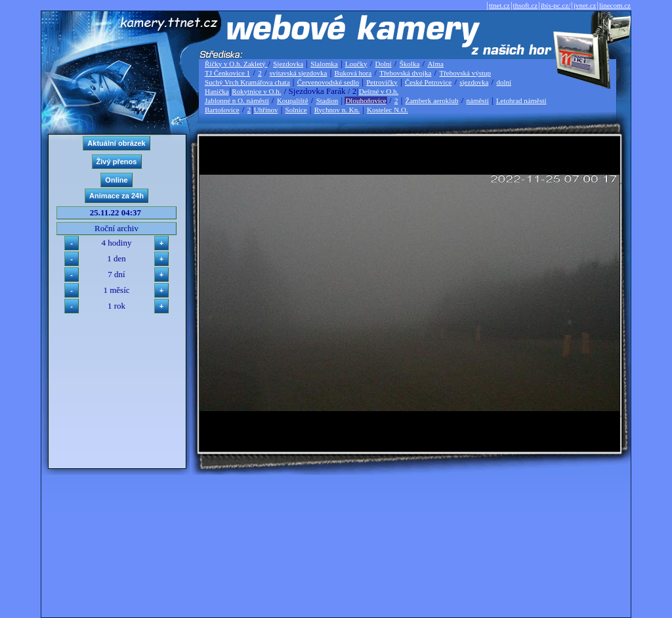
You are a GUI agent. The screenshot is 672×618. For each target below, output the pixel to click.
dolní (504, 82)
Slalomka (324, 64)
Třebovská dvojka (405, 73)
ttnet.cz (499, 5)
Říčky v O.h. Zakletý (236, 64)
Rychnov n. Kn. (337, 110)
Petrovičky (382, 82)
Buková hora (353, 73)
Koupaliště (293, 100)
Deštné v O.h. (379, 91)
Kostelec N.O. (388, 110)
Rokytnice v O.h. (256, 91)
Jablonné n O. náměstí (237, 100)
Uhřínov (266, 110)
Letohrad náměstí (521, 100)
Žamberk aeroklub (431, 100)
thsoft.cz (526, 5)
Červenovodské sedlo (328, 82)
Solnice (296, 110)
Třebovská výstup (465, 73)
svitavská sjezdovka (299, 73)
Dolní (384, 64)
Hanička (217, 91)
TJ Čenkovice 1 (227, 73)
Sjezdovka (288, 64)
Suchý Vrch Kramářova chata (247, 82)
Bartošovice (222, 110)
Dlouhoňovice (366, 100)
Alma (435, 64)
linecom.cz (615, 5)
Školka (410, 64)
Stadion (327, 100)
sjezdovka (474, 82)
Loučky (356, 64)
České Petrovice (428, 82)
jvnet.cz (585, 5)
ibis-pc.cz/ (556, 5)
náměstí (478, 100)
